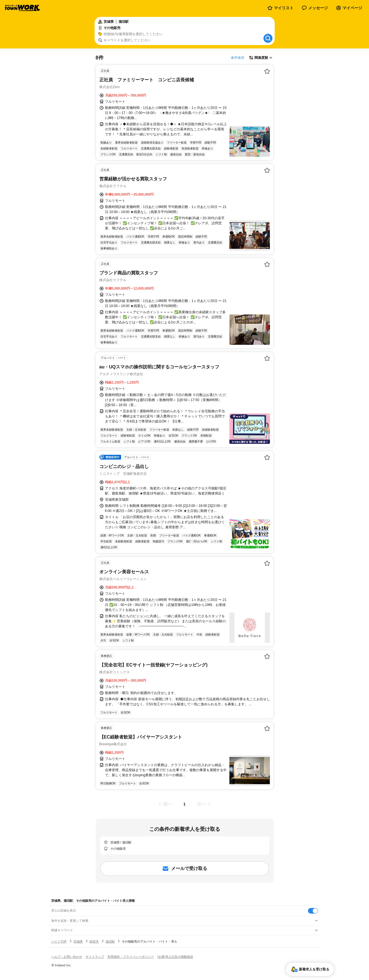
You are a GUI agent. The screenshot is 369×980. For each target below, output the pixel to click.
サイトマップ (95, 957)
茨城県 (78, 941)
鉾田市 (94, 941)
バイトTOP (59, 941)
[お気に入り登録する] (267, 71)
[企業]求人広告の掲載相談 (175, 957)
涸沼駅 (110, 941)
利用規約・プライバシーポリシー (131, 957)
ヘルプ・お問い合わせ (67, 957)
